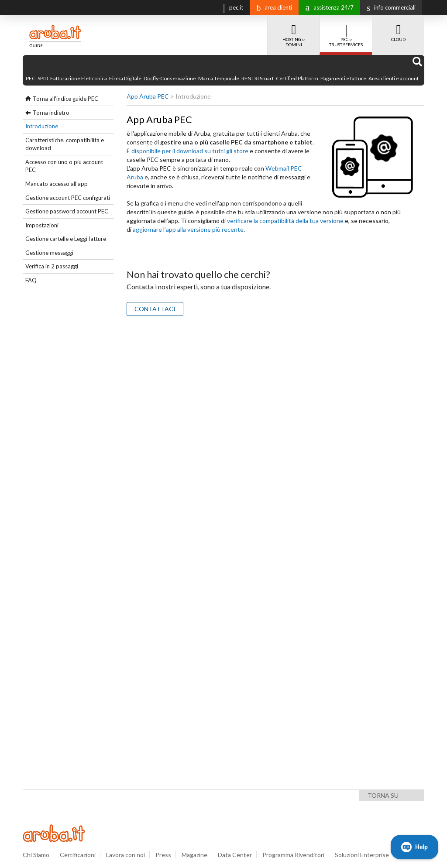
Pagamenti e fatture (343, 78)
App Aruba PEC (148, 96)
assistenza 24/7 (327, 7)
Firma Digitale (125, 78)
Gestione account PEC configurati (68, 198)
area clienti (272, 7)
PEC (31, 78)
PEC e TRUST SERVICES (346, 31)
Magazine (194, 855)
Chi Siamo (36, 855)
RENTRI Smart (258, 78)
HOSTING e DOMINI (294, 31)
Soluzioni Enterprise (362, 855)
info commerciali (389, 7)
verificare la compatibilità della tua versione (285, 221)
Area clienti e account (394, 78)
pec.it (231, 7)
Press (163, 855)
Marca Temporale (219, 78)
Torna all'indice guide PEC (65, 99)
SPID (43, 78)
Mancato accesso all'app (57, 184)
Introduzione (42, 126)
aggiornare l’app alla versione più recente (188, 229)
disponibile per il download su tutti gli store (190, 151)
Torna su (383, 795)
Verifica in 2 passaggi (52, 266)
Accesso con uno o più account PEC (64, 166)
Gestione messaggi (49, 253)
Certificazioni (78, 855)
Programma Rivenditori (293, 855)
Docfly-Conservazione (170, 78)
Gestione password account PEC (67, 211)
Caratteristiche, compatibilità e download (65, 144)
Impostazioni (42, 225)
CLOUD (398, 28)
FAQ (31, 280)
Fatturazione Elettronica (79, 78)
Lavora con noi (126, 855)
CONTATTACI (155, 309)
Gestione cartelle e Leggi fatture (66, 239)
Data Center (235, 855)
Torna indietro (51, 113)
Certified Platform (297, 78)
